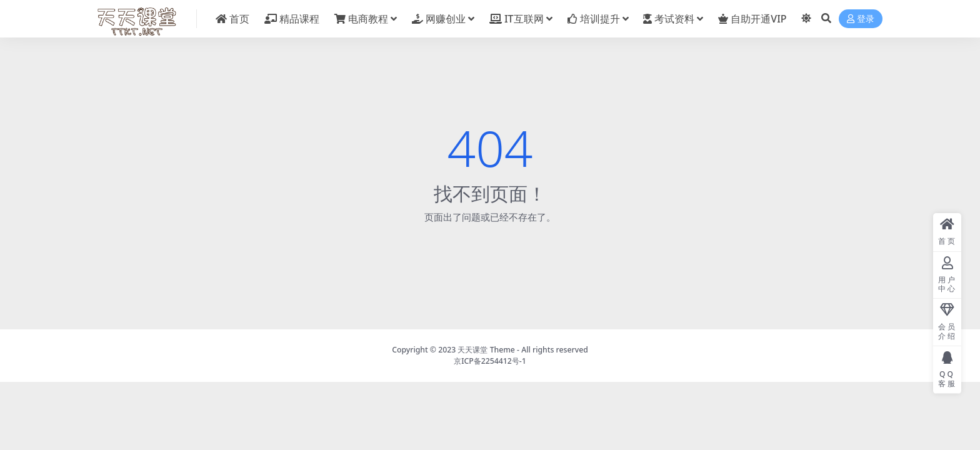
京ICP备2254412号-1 (490, 361)
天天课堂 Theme (486, 350)
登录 (861, 19)
